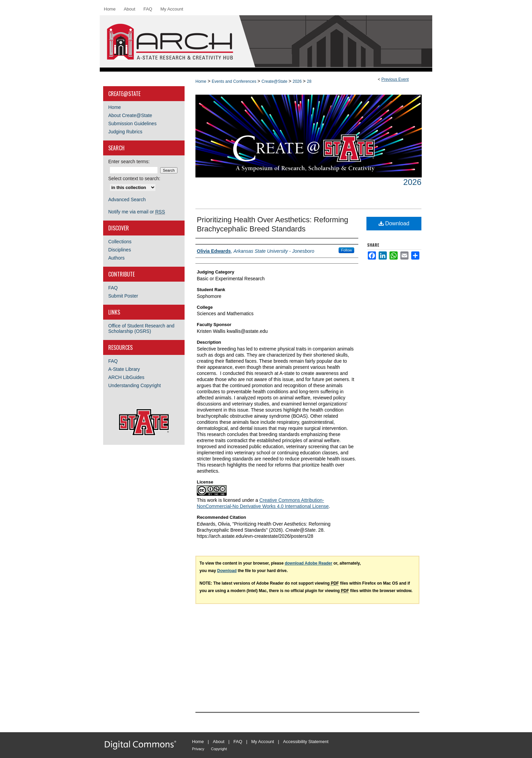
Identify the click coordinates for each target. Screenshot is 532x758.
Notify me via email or (137, 212)
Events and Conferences (235, 81)
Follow (346, 250)
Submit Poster (123, 296)
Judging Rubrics (125, 132)
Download (394, 223)
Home (201, 81)
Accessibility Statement (306, 742)
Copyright (219, 749)
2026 (298, 81)
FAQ (113, 288)
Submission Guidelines (132, 124)
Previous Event (395, 79)
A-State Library (124, 369)
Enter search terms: (129, 162)
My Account (263, 742)
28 (309, 81)
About (218, 742)
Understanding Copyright (135, 385)
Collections (120, 242)
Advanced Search (127, 200)
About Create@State (130, 115)
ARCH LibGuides (126, 377)
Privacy (198, 749)
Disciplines (120, 250)
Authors (116, 258)
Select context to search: (134, 178)
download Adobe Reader (308, 563)
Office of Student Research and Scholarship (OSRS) (141, 328)
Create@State (275, 81)
